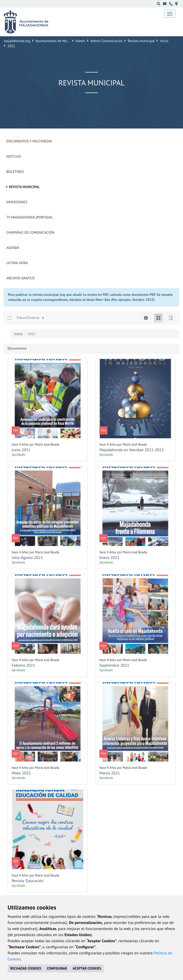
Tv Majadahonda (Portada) (29, 217)
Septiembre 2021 (114, 665)
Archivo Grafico (21, 278)
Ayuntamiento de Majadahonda (59, 41)
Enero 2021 (109, 557)
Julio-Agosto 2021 (27, 557)
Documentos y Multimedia (29, 141)
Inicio (164, 41)
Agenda (13, 248)
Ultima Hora (17, 263)
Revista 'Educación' (28, 881)
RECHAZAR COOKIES (26, 968)
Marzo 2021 (110, 773)
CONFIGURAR (57, 968)
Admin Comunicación (106, 41)
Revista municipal (141, 41)
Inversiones (17, 202)
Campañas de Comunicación (30, 232)
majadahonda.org (17, 41)
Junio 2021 (21, 450)
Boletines (15, 172)
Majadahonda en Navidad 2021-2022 (132, 450)
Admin (80, 41)
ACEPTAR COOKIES (87, 968)
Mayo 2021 (21, 773)
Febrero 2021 (23, 665)
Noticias (14, 156)
